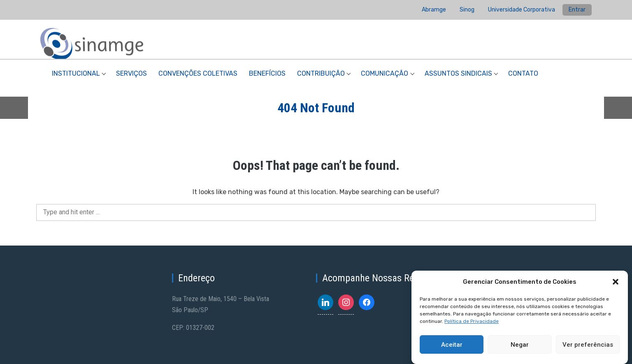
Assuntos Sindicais (458, 73)
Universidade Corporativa (522, 10)
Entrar (577, 10)
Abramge (434, 10)
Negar (520, 345)
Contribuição (321, 73)
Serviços (131, 73)
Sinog (467, 10)
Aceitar (452, 345)
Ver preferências (588, 345)
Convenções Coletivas (198, 73)
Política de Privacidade (472, 321)
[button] (616, 282)
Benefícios (267, 73)
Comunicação (385, 73)
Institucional (76, 73)
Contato (523, 73)
